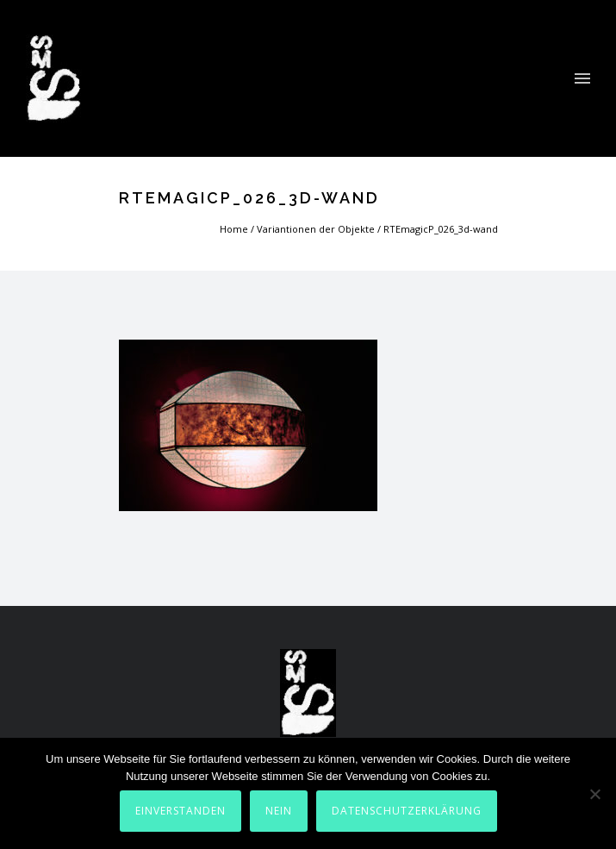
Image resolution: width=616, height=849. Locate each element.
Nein (279, 811)
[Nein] (594, 794)
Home (234, 229)
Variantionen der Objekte (316, 229)
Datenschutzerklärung (407, 811)
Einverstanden (180, 811)
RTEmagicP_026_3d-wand (441, 229)
